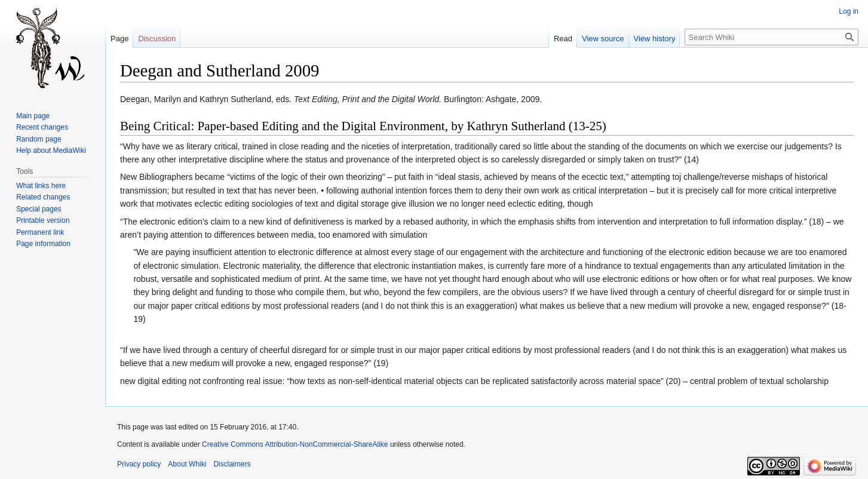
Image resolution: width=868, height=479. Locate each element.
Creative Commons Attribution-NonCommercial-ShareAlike (295, 444)
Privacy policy (139, 464)
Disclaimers (232, 464)
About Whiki (187, 464)
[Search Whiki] (772, 37)
